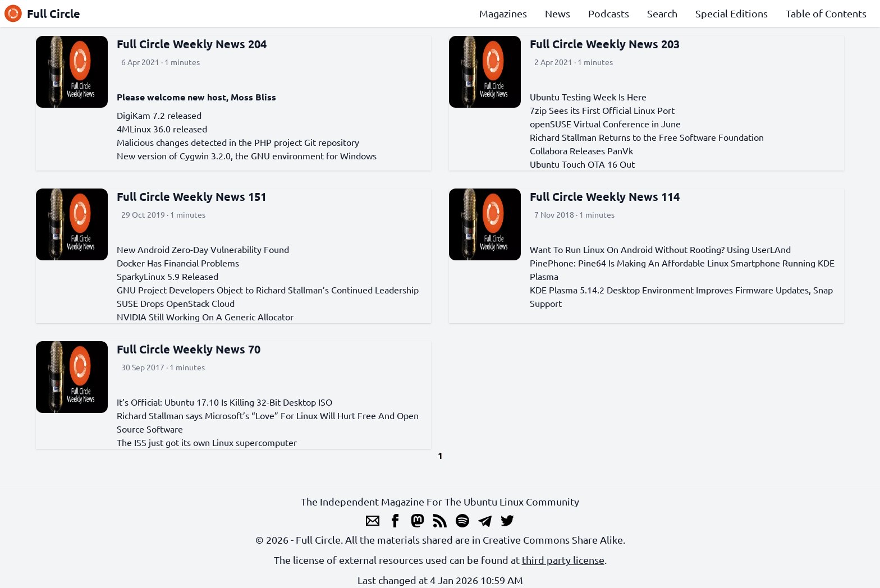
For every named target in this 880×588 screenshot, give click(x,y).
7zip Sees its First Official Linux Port (602, 110)
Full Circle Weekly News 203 (605, 44)
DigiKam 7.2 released (159, 115)
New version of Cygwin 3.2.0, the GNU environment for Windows (247, 155)
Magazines (503, 13)
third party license (563, 560)
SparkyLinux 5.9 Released (168, 276)
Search (662, 13)
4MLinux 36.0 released (162, 128)
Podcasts (609, 13)
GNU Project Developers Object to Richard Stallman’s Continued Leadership (268, 290)
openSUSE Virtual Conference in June (605, 123)
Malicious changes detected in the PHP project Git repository (238, 142)
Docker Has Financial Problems (178, 263)
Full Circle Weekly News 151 (192, 196)
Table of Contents (826, 13)
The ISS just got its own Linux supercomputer (207, 442)
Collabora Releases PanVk (581, 150)
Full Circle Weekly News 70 (189, 349)
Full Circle (42, 13)
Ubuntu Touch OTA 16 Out (582, 164)
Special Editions (732, 13)
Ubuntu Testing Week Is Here (588, 97)
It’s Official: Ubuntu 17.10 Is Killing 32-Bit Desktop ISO (224, 402)
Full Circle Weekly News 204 (192, 44)
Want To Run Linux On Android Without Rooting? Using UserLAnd (660, 249)
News (558, 13)
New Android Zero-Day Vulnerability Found (203, 249)
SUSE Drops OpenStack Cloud (176, 303)
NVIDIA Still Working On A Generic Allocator (205, 316)
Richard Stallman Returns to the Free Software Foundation (647, 137)
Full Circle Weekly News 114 (605, 196)
